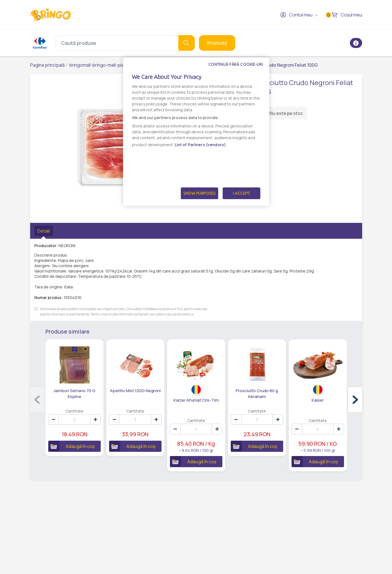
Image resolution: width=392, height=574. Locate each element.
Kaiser (318, 400)
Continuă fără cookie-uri (236, 64)
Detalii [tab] (44, 231)
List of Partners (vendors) (200, 145)
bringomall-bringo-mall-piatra (99, 65)
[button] (355, 400)
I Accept (241, 193)
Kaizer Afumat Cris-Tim (196, 400)
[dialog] (196, 132)
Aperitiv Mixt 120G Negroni (135, 391)
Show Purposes (199, 193)
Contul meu (296, 15)
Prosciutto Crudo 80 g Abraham (257, 394)
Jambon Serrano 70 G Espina (74, 394)
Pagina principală (47, 65)
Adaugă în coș (71, 446)
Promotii (217, 43)
